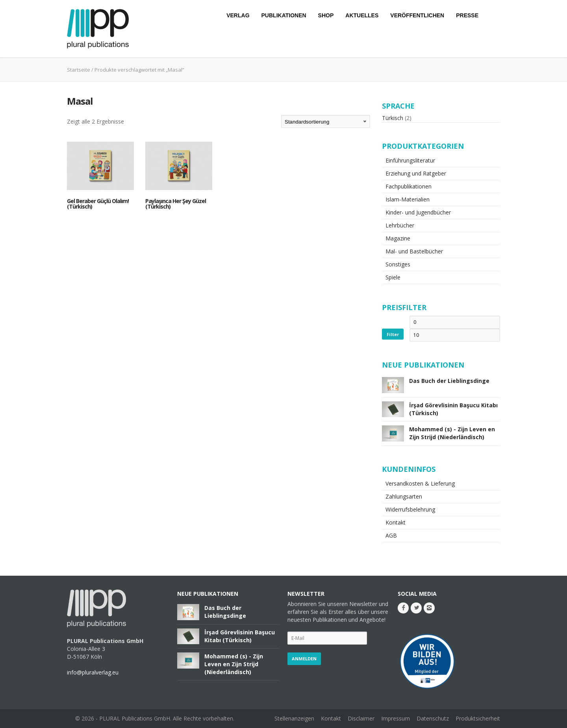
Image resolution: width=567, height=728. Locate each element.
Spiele (393, 277)
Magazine (398, 238)
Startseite (79, 70)
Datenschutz (433, 718)
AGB (391, 535)
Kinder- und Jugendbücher (418, 212)
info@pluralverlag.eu (93, 672)
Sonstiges (398, 264)
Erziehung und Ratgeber (416, 173)
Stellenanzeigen (294, 718)
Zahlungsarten (404, 496)
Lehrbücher (400, 225)
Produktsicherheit (478, 718)
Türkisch (393, 118)
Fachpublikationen (409, 186)
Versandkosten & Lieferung (420, 483)
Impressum (396, 718)
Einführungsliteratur (410, 160)
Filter (393, 334)
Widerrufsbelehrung (410, 509)
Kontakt (396, 522)
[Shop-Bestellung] (326, 121)
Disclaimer (361, 718)
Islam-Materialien (408, 199)
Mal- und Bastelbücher (414, 251)
